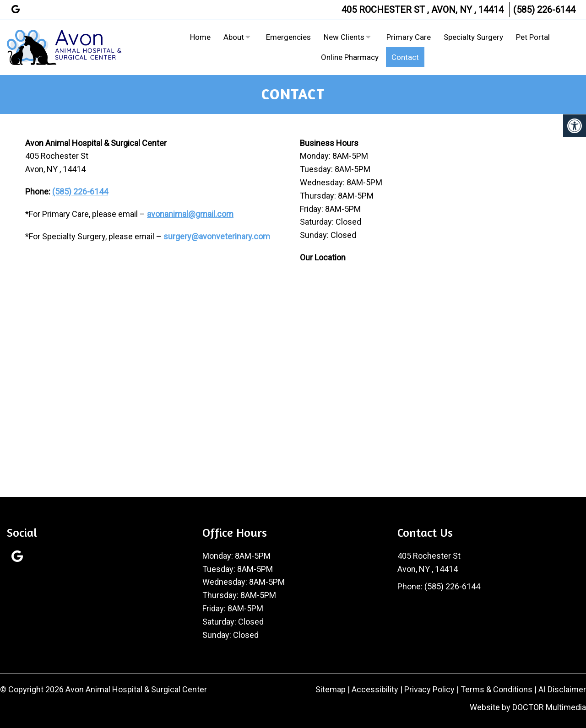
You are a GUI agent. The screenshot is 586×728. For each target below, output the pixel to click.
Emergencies (288, 37)
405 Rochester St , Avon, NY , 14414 (423, 10)
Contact (405, 57)
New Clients (344, 37)
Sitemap (331, 689)
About (234, 37)
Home (200, 37)
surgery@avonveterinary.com (217, 236)
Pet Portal (533, 37)
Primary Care (409, 37)
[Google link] (16, 10)
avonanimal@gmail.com (190, 214)
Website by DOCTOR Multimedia (528, 707)
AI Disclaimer (562, 689)
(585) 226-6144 (544, 10)
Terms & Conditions (497, 689)
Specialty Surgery (473, 37)
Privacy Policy (430, 689)
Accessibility (375, 689)
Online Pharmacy (350, 57)
